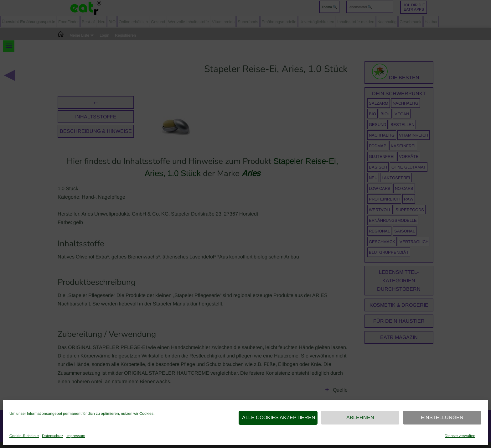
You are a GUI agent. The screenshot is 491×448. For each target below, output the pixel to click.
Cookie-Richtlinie (24, 436)
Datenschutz (53, 436)
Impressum (76, 436)
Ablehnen (360, 417)
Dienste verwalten (460, 436)
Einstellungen (442, 417)
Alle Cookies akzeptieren (279, 417)
